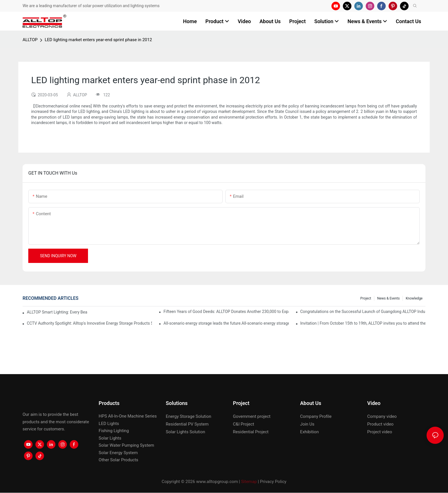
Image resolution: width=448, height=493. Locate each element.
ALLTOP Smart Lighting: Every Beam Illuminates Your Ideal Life (57, 312)
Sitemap (249, 482)
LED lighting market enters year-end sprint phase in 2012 (98, 40)
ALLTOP (30, 40)
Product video (380, 424)
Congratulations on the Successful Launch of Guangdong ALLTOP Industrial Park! (363, 312)
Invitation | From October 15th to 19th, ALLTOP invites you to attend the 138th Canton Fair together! (363, 323)
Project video (380, 432)
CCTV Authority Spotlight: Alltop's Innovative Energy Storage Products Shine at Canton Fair (89, 323)
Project (366, 298)
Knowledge (414, 298)
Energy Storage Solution (188, 416)
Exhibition (309, 432)
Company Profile (316, 416)
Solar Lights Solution (185, 432)
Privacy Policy (273, 482)
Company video (382, 416)
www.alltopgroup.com (217, 482)
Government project (252, 416)
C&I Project (243, 424)
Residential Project (251, 432)
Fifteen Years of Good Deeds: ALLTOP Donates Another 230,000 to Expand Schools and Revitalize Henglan (226, 312)
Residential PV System (187, 424)
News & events (388, 298)
